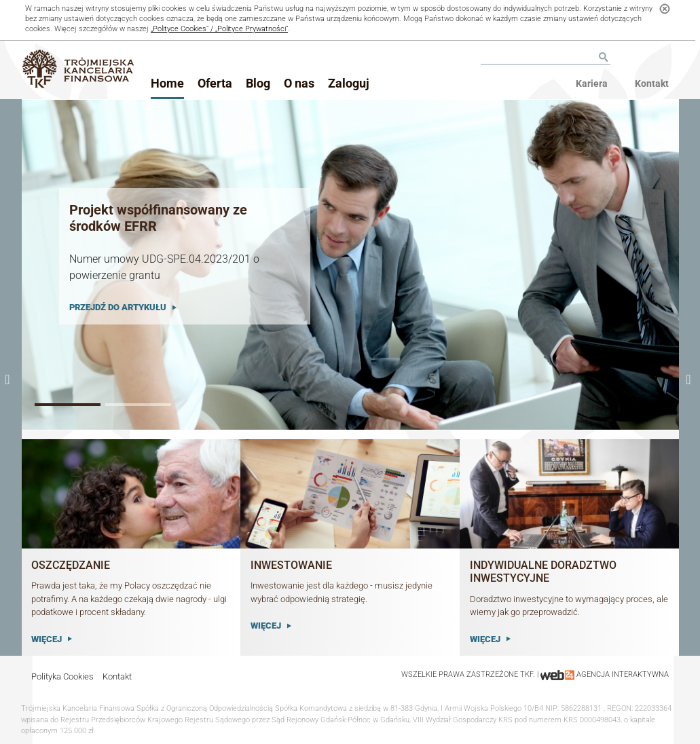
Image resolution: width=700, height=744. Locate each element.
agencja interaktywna (623, 674)
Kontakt (117, 676)
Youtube (652, 56)
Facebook (637, 56)
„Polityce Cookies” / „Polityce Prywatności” (219, 29)
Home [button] (167, 83)
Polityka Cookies (62, 676)
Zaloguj (349, 83)
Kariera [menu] (592, 83)
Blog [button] (258, 83)
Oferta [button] (215, 83)
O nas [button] (299, 83)
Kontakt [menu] (652, 83)
